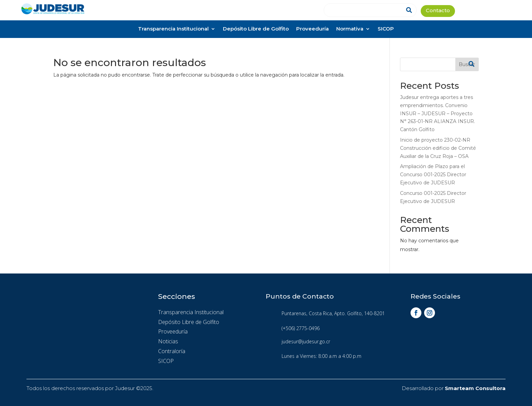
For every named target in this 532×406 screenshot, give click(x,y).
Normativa (350, 29)
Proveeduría (312, 29)
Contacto (438, 11)
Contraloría (172, 351)
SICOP (386, 29)
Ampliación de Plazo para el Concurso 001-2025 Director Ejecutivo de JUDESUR (433, 175)
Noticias (168, 341)
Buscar (467, 64)
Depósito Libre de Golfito (256, 29)
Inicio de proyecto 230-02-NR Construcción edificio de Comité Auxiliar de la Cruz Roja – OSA (438, 148)
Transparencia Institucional (173, 29)
